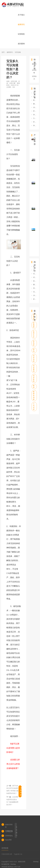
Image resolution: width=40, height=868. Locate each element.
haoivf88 (8, 840)
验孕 (34, 386)
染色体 (34, 343)
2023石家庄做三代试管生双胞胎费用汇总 (35, 107)
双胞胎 (34, 325)
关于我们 (21, 15)
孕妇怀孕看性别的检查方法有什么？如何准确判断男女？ (35, 126)
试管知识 (34, 78)
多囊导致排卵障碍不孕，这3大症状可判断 (35, 299)
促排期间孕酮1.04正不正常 (35, 281)
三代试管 (34, 406)
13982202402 (11, 831)
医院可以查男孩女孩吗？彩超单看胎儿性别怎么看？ (35, 100)
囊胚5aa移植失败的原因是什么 (35, 285)
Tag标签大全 (18, 854)
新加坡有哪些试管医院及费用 (35, 266)
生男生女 (34, 334)
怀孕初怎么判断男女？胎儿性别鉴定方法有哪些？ (35, 111)
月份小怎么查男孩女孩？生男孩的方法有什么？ (35, 97)
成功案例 (21, 44)
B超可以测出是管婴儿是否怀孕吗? (13, 748)
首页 (22, 5)
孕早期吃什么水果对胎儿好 (35, 288)
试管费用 (34, 368)
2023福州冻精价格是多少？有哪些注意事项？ (35, 93)
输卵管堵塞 (34, 395)
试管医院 (21, 34)
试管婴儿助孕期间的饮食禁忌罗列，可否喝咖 (35, 277)
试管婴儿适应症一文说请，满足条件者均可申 (35, 274)
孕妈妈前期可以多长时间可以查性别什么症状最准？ (35, 115)
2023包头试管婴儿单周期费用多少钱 (35, 270)
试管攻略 (18, 52)
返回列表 (21, 791)
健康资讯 (21, 24)
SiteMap (13, 864)
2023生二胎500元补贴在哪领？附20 (35, 295)
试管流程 (34, 358)
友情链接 (5, 848)
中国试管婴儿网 (7, 854)
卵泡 (34, 350)
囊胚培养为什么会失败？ (35, 104)
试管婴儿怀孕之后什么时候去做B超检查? (13, 764)
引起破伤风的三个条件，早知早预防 (35, 118)
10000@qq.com (11, 836)
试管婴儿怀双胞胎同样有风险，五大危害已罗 (35, 292)
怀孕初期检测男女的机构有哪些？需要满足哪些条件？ (35, 122)
